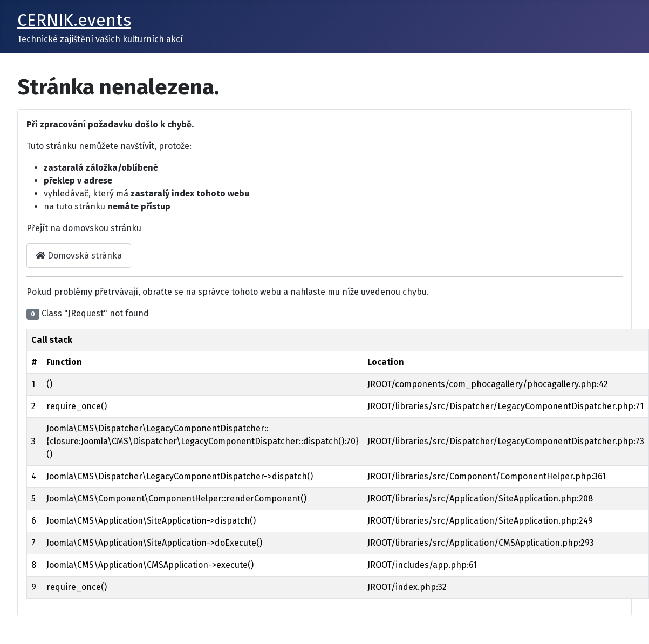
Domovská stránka (79, 256)
